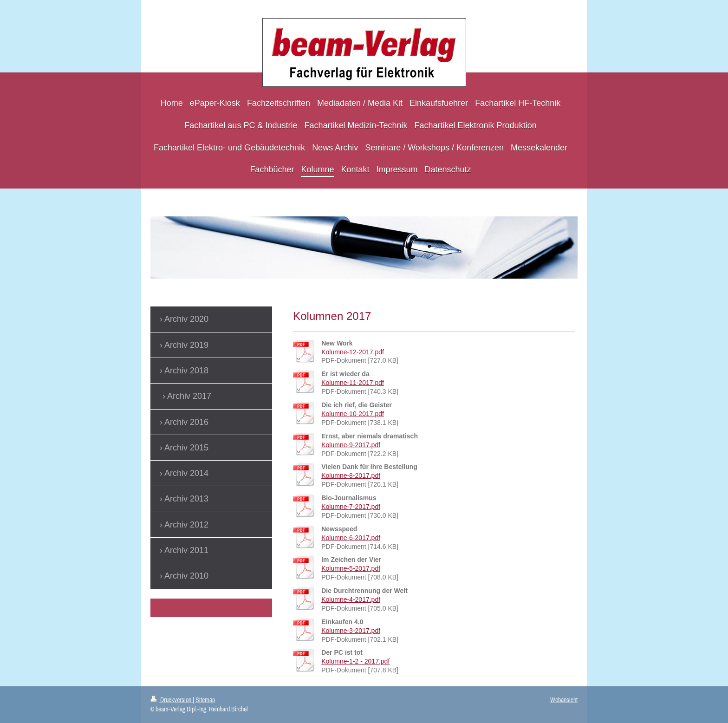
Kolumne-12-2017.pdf (353, 352)
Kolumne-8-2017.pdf (351, 475)
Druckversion (172, 700)
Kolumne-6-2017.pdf (351, 538)
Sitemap (205, 700)
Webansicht (564, 700)
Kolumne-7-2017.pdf (351, 507)
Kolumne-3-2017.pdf (351, 631)
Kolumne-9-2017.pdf (351, 445)
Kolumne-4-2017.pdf (351, 599)
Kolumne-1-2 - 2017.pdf (355, 661)
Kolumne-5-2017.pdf (351, 568)
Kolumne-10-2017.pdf (353, 414)
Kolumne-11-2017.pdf (353, 383)
